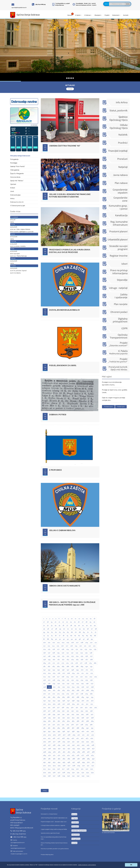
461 (59, 752)
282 (49, 697)
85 (91, 636)
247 (92, 684)
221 (77, 677)
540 (69, 776)
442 (73, 745)
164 (72, 660)
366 (78, 721)
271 (49, 694)
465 (79, 752)
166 (82, 660)
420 (73, 738)
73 (44, 636)
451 (64, 749)
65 (68, 632)
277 (77, 694)
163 (68, 660)
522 (87, 769)
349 (49, 718)
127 (58, 649)
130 (72, 649)
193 (49, 670)
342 (68, 714)
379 (87, 725)
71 (92, 632)
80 (71, 636)
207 (64, 673)
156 (87, 656)
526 (54, 772)
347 (92, 714)
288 (78, 697)
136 (44, 653)
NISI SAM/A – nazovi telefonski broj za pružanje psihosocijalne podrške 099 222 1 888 (72, 604)
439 (59, 745)
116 (62, 646)
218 (63, 677)
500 (88, 762)
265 (73, 690)
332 (73, 711)
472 (59, 755)
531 (78, 772)
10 (72, 619)
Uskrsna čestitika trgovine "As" (65, 146)
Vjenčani (13, 184)
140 (63, 653)
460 (54, 752)
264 (68, 690)
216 (54, 677)
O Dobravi (88, 15)
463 (69, 752)
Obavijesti (98, 15)
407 (64, 735)
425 (45, 742)
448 (49, 749)
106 (72, 643)
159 (49, 660)
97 (84, 639)
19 (52, 622)
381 (44, 728)
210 (78, 673)
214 (44, 677)
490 (93, 759)
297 (68, 701)
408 (69, 735)
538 (59, 776)
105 (68, 643)
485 (69, 759)
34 (55, 625)
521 (82, 769)
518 (68, 769)
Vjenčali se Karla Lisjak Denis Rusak (50, 833)
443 (78, 745)
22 (63, 622)
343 (73, 714)
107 (77, 643)
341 (63, 714)
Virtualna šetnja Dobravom (20, 156)
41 (83, 625)
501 (93, 762)
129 (68, 649)
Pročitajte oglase (108, 407)
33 (52, 625)
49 (60, 629)
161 (59, 660)
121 (85, 646)
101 (49, 643)
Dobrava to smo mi (17, 202)
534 (92, 772)
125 (49, 649)
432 (78, 742)
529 (69, 772)
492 (49, 762)
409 (74, 735)
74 (48, 636)
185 (63, 666)
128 (63, 649)
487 (79, 759)
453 (74, 749)
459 (49, 752)
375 (68, 725)
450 (59, 749)
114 (53, 646)
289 (83, 697)
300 (83, 701)
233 (77, 680)
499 (83, 762)
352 (64, 718)
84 (87, 636)
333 (77, 711)
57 (92, 629)
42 (87, 625)
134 (90, 649)
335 (87, 711)
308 (68, 704)
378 (82, 725)
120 (81, 646)
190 (87, 666)
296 (64, 701)
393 (49, 731)
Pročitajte (70, 89)
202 (92, 670)
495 (64, 762)
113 (49, 646)
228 (54, 680)
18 (48, 622)
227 (49, 680)
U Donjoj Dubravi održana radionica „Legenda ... (53, 825)
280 (91, 694)
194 (54, 670)
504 (54, 766)
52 (72, 629)
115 (58, 646)
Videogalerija (15, 170)
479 (92, 755)
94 (72, 639)
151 (63, 656)
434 (87, 742)
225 (96, 677)
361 (54, 721)
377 (77, 725)
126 (54, 649)
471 (54, 755)
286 (68, 697)
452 (69, 749)
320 (72, 707)
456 (88, 749)
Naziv (106, 4)
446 (93, 745)
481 (49, 759)
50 (64, 629)
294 (54, 701)
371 (49, 725)
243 (73, 684)
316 (54, 707)
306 (59, 704)
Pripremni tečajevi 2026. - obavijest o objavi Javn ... (54, 822)
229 (59, 680)
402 (92, 731)
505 (59, 766)
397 (68, 731)
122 (90, 646)
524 (45, 772)
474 (68, 755)
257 (87, 687)
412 (88, 735)
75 (52, 636)
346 (87, 714)
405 (54, 735)
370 (44, 725)
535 (45, 776)
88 (48, 639)
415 (49, 738)
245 (82, 684)
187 (72, 666)
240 (59, 684)
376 (72, 725)
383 (54, 728)
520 (77, 769)
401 (88, 731)
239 (54, 684)
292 (44, 701)
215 (49, 677)
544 (88, 776)
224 (91, 677)
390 (87, 728)
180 (95, 663)
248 (45, 687)
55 (84, 629)
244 (78, 684)
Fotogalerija (14, 159)
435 (92, 742)
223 (86, 677)
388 (78, 728)
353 (68, 718)
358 (92, 718)
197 (68, 670)
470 (49, 755)
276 (72, 694)
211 (83, 673)
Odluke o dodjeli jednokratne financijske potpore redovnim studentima (70, 196)
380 (91, 725)
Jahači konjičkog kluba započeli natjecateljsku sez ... (55, 818)
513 (44, 769)
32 (48, 625)
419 (68, 738)
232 (73, 680)
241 (63, 684)
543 (83, 776)
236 (91, 680)
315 (49, 707)
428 (59, 742)
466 (83, 752)
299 (78, 701)
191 (91, 666)
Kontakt (126, 15)
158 (44, 660)
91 (60, 639)
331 (68, 711)
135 (95, 649)
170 (49, 663)
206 (59, 673)
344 (78, 714)
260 (49, 690)
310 (78, 704)
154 (77, 656)
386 (68, 728)
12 (79, 619)
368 (87, 721)
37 (67, 625)
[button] (87, 865)
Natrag (45, 790)
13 (83, 619)
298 (73, 701)
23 (67, 622)
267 (83, 690)
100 (44, 643)
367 (83, 721)
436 (45, 745)
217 (58, 677)
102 (54, 643)
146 (91, 653)
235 (87, 680)
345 (82, 714)
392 (44, 731)
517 (63, 769)
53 (76, 629)
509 (79, 766)
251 (59, 687)
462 (64, 752)
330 (63, 711)
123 (94, 646)
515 (54, 769)
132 (81, 649)
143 (77, 653)
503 (49, 766)
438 (54, 745)
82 (79, 636)
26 (79, 622)
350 (54, 718)
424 (92, 738)
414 (44, 738)
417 (59, 738)
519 (73, 769)
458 (45, 752)
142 (72, 653)
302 (92, 701)
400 (83, 731)
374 (63, 725)
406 (59, 735)
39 (75, 625)
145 (86, 653)
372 (54, 725)
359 (45, 721)
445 (88, 745)
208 (68, 673)
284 (59, 697)
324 (91, 707)
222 (81, 677)
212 (87, 673)
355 (78, 718)
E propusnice (55, 470)
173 (63, 663)
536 (49, 776)
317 (58, 707)
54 (80, 629)
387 (73, 728)
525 (49, 772)
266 (78, 690)
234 (82, 680)
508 (74, 766)
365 (73, 721)
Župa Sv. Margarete (17, 173)
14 (87, 619)
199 (77, 670)
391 (92, 728)
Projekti (107, 15)
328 (54, 711)
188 (77, 666)
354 (73, 718)
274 (63, 694)
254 (73, 687)
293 (49, 701)
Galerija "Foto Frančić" (18, 166)
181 (44, 666)
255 (78, 687)
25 (75, 622)
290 (87, 697)
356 (83, 718)
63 (60, 632)
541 (73, 776)
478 (87, 755)
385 (63, 728)
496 (69, 762)
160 (54, 660)
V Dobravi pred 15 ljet (18, 206)
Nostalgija (14, 163)
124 (44, 649)
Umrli (12, 191)
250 (54, 687)
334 (82, 711)
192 (44, 670)
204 (49, 673)
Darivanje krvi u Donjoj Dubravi (49, 814)
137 (49, 653)
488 (83, 759)
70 (88, 632)
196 (63, 670)
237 (44, 684)
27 (83, 622)
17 (44, 622)
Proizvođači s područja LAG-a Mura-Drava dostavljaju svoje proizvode (70, 251)
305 (54, 704)
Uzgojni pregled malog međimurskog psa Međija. (54, 829)
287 (73, 697)
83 (83, 636)
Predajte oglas (121, 407)
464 (74, 752)
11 (76, 619)
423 (87, 738)
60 (48, 632)
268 (87, 690)
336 (91, 711)
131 (77, 649)
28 (86, 622)
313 (92, 704)
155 (82, 656)
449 (54, 749)
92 (64, 639)
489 (88, 759)
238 (49, 684)
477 (83, 755)
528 (64, 772)
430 (69, 742)
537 (54, 776)
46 (48, 629)
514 (49, 769)
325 (96, 707)
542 (78, 776)
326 (44, 711)
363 (63, 721)
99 (92, 639)
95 (76, 639)
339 (54, 714)
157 (91, 656)
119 (76, 646)
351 (59, 718)
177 (81, 663)
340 (59, 714)
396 (64, 731)
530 (73, 772)
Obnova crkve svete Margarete (65, 586)
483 (59, 759)
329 (59, 711)
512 (93, 766)
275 (68, 694)
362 (59, 721)
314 (44, 707)
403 (45, 735)
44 (95, 625)
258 (92, 687)
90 (56, 639)
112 (44, 646)
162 (63, 660)
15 (91, 619)
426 (49, 742)
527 (59, 772)
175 (72, 663)
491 (44, 762)
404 (49, 735)
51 (68, 629)
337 (44, 714)
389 (83, 728)
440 (64, 745)
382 (49, 728)
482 (54, 759)
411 (83, 735)
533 (87, 772)
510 (83, 766)
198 (73, 670)
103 (58, 643)
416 (54, 738)
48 (56, 629)
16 (94, 619)
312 (87, 704)
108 (82, 643)
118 (71, 646)
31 (44, 625)
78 (63, 636)
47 (52, 629)
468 (93, 752)
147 (44, 656)
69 (84, 632)
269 (92, 690)
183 (54, 666)
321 (77, 707)
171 (54, 663)
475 (73, 755)
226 (44, 680)
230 (63, 680)
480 (45, 759)
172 (58, 663)
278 (82, 694)
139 (58, 653)
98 (88, 639)
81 (75, 636)
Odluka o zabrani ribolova (62, 530)
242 (68, 684)
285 (63, 697)
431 (73, 742)
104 (63, 643)
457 (93, 749)
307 (64, 704)
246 (87, 684)
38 (71, 625)
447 (45, 749)
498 (78, 762)
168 (91, 660)
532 (83, 772)
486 (74, 759)
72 (95, 632)
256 (83, 687)
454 (78, 749)
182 (49, 666)
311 (83, 704)
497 (74, 762)
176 (77, 663)
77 (60, 636)
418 (63, 738)
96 (80, 639)
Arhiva (12, 199)
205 (54, 673)
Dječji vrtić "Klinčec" (17, 181)
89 (52, 639)
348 (45, 718)
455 (83, 749)
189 (82, 666)
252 (64, 687)
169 (44, 663)
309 (73, 704)
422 (82, 738)
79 (67, 636)
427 (54, 742)
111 (96, 643)
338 (49, 714)
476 (78, 755)
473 (64, 755)
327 (49, 711)
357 (87, 718)
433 (83, 742)
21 (59, 622)
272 (54, 694)
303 (44, 704)
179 (90, 663)
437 (49, 745)
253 (68, 687)
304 (49, 704)
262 (59, 690)
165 (77, 660)
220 (72, 677)
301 (88, 701)
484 (64, 759)
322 (81, 707)
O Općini (78, 15)
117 (67, 646)
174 (67, 663)
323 (86, 707)
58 (96, 629)
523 (92, 769)
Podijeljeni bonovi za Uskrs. (63, 365)
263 (63, 690)
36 (63, 625)
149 (54, 656)
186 (68, 666)
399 (78, 731)
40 (79, 625)
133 (86, 649)
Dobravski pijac (15, 195)
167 (87, 660)
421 (78, 738)
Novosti (70, 15)
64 (64, 632)
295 (59, 701)
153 (72, 656)
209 (73, 673)
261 (54, 690)
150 (59, 656)
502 (45, 766)
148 (49, 656)
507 (69, 766)
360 (49, 721)
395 (59, 731)
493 (54, 762)
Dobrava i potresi (58, 415)
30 (94, 622)
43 (91, 625)
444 (83, 745)
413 (93, 735)
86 (95, 636)
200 (82, 670)
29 (90, 622)
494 (59, 762)
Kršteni (13, 188)
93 (68, 639)
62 (56, 632)
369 (92, 721)
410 (79, 735)
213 (92, 673)
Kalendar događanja (79, 831)
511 (88, 766)
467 (88, 752)
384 (59, 728)
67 (76, 632)
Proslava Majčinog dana (47, 855)
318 (63, 707)
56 (88, 629)
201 (87, 670)
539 (64, 776)
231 (68, 680)
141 (68, 653)
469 (45, 755)
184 (58, 666)
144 (82, 653)
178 (86, 663)
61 (52, 632)
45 (44, 629)
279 (87, 694)
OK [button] (131, 865)
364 (68, 721)
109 (87, 643)
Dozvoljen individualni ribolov (65, 310)
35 (59, 625)
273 (58, 694)
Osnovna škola (15, 177)
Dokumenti (116, 15)
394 (54, 731)
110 (91, 643)
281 (44, 697)
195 (58, 670)
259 (45, 690)
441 (69, 745)
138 (54, 653)
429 (64, 742)
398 (73, 731)
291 (92, 697)
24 (71, 622)
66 (72, 632)
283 (54, 697)
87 (44, 639)
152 (68, 656)
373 (58, 725)
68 (80, 632)
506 (64, 766)
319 (68, 707)
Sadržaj (128, 4)
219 (68, 677)
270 (44, 694)
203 (44, 673)
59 (44, 632)
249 (49, 687)
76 (56, 636)
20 (55, 622)
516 (59, 769)
